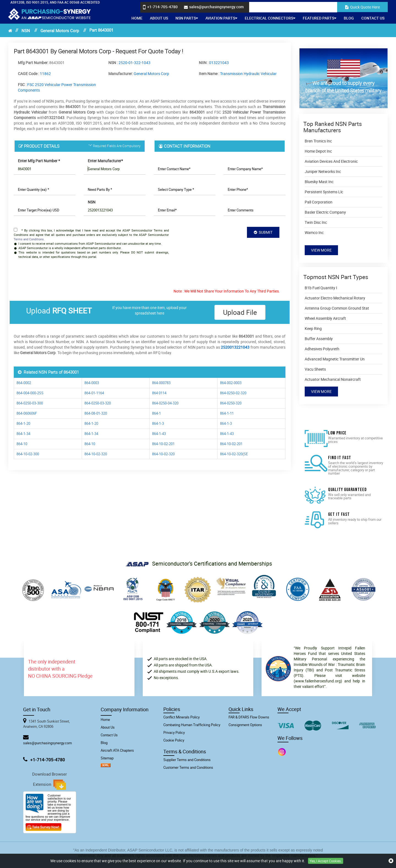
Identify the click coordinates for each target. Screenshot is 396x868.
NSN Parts (187, 18)
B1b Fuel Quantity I (321, 288)
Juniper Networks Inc (323, 171)
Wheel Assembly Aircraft (325, 318)
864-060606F (27, 413)
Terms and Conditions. (29, 239)
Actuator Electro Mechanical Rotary (335, 298)
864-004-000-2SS (30, 393)
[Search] (319, 7)
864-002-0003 (231, 383)
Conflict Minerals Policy (182, 717)
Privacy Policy (174, 732)
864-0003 (92, 383)
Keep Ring (313, 328)
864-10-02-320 (96, 454)
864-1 (156, 413)
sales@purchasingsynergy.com (47, 743)
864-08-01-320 (96, 413)
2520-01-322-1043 (134, 63)
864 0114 (159, 393)
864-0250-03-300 (30, 403)
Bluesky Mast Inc (319, 182)
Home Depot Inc (318, 151)
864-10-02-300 (28, 454)
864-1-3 (158, 424)
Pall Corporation (319, 202)
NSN (26, 31)
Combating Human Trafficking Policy (192, 725)
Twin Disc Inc (316, 222)
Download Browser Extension (50, 781)
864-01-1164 (94, 393)
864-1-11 (227, 413)
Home (137, 18)
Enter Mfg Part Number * (39, 161)
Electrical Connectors (270, 18)
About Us (159, 18)
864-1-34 (23, 434)
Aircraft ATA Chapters (117, 750)
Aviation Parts (221, 18)
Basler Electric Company (325, 212)
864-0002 (24, 383)
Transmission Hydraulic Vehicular (248, 74)
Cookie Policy (174, 740)
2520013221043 (235, 347)
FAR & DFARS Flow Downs (249, 717)
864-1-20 (23, 424)
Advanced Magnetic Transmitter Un (335, 359)
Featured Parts (320, 18)
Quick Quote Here (362, 7)
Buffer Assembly (319, 339)
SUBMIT (263, 232)
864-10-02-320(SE (234, 454)
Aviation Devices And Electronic (331, 161)
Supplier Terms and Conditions (187, 760)
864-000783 (161, 383)
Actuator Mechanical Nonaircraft (333, 379)
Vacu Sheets (315, 369)
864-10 (22, 444)
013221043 (219, 63)
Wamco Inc (314, 232)
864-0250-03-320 (98, 403)
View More (321, 250)
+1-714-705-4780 (48, 760)
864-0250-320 (231, 403)
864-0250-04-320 (165, 403)
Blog (349, 18)
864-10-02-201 (163, 444)
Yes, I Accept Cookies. (326, 861)
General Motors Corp (60, 31)
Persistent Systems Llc (324, 192)
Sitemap (107, 758)
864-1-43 (159, 434)
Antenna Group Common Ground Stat (337, 308)
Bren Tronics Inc (318, 141)
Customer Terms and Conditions (188, 767)
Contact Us (373, 18)
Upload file (240, 312)
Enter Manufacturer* (105, 161)
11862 (45, 74)
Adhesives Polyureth (322, 349)
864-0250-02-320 (233, 393)
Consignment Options (245, 725)
